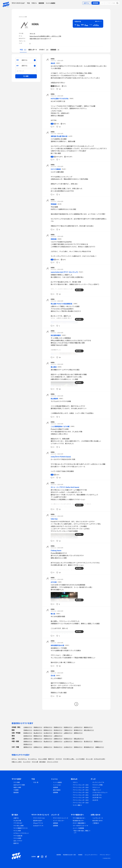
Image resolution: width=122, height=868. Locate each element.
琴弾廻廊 (54, 204)
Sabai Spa (54, 519)
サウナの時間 (17, 838)
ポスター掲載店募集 (78, 823)
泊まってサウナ (18, 841)
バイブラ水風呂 (80, 759)
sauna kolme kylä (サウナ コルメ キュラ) (64, 272)
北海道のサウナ (28, 727)
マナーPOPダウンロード (80, 826)
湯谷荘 (53, 63)
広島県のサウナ (58, 741)
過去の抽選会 (57, 790)
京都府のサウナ (38, 739)
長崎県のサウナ (48, 747)
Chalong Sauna (56, 550)
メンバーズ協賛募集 (78, 828)
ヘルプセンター (97, 818)
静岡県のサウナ (38, 736)
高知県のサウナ (28, 744)
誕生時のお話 (37, 821)
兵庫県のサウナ (58, 739)
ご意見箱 (95, 823)
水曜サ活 (16, 818)
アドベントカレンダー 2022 (81, 792)
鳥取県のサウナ (28, 741)
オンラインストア (97, 782)
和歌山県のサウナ (79, 739)
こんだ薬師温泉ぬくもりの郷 (60, 426)
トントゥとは (57, 785)
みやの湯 (54, 582)
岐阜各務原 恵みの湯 (57, 645)
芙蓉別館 (54, 239)
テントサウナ (27, 762)
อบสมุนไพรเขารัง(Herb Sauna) (61, 457)
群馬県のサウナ (48, 730)
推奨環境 (59, 855)
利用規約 (80, 855)
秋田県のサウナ (68, 727)
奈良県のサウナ (68, 739)
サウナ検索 (17, 782)
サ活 (28, 3)
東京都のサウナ (78, 730)
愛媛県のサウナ (98, 741)
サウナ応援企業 (18, 836)
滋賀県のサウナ (28, 739)
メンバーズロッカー (59, 821)
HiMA (35, 24)
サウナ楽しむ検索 (18, 826)
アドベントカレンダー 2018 (81, 803)
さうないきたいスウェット (100, 792)
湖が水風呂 (42, 762)
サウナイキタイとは (39, 818)
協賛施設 (55, 823)
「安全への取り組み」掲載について (81, 832)
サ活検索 (16, 790)
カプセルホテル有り (99, 759)
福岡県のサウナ (28, 747)
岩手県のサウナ (48, 727)
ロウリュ (14, 759)
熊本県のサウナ (58, 747)
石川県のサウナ (48, 733)
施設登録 (41, 3)
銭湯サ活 (16, 843)
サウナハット (96, 787)
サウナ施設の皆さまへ (79, 818)
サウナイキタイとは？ (18, 3)
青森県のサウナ (38, 727)
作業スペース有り (17, 762)
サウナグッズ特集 (97, 785)
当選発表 (55, 787)
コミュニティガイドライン (91, 855)
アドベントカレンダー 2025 (81, 785)
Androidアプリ (37, 826)
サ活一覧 (36, 782)
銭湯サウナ (51, 759)
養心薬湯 (54, 367)
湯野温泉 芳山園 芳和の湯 (59, 136)
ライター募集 (76, 805)
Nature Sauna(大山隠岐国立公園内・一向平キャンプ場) (45, 36)
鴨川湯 (53, 614)
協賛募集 (55, 792)
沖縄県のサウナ (100, 747)
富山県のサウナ (38, 733)
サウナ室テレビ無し (69, 759)
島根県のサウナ (38, 741)
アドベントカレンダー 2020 (81, 797)
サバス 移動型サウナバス (21, 828)
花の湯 (53, 675)
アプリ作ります (18, 823)
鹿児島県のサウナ (89, 747)
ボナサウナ (59, 759)
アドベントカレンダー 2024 (81, 787)
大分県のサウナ (68, 747)
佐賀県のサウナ (38, 747)
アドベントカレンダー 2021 (81, 795)
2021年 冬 (95, 800)
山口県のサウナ (68, 741)
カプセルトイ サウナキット (21, 833)
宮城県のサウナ (58, 727)
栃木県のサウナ (38, 730)
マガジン (34, 3)
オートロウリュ (32, 759)
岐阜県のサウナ (28, 736)
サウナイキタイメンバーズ (61, 818)
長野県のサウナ (78, 733)
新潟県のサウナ (28, 733)
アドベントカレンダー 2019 (81, 800)
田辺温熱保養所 (56, 335)
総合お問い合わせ (97, 821)
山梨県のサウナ (68, 733)
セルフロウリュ (22, 759)
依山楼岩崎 (54, 399)
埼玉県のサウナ (58, 730)
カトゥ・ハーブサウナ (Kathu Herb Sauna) (65, 487)
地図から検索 (17, 787)
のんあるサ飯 (17, 821)
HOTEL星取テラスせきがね (60, 99)
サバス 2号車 (17, 831)
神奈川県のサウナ (89, 730)
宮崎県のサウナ (78, 747)
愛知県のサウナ (48, 736)
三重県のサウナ (58, 736)
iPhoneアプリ (37, 823)
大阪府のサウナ (48, 739)
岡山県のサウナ (48, 741)
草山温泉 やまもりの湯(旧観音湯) (61, 304)
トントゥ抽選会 (50, 3)
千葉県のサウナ (68, 730)
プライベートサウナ (53, 762)
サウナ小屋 (35, 762)
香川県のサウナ (88, 741)
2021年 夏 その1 (97, 795)
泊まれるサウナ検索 (19, 785)
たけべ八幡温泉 (56, 169)
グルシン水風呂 (42, 759)
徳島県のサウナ (78, 741)
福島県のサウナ (88, 727)
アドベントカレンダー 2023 (81, 790)
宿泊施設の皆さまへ (78, 821)
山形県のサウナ (78, 727)
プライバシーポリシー (105, 855)
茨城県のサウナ (28, 730)
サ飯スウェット (97, 790)
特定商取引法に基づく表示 (69, 855)
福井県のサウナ (58, 733)
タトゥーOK (89, 759)
